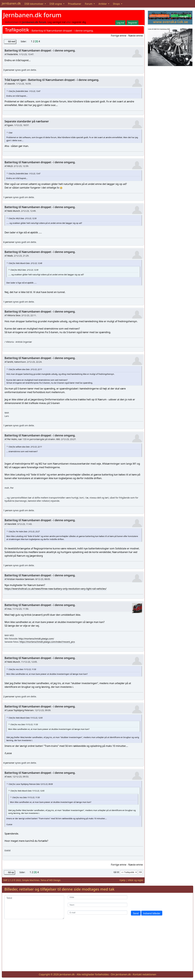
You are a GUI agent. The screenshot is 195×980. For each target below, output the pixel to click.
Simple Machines (31, 880)
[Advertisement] (98, 948)
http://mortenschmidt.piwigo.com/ (36, 639)
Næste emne (136, 36)
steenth (11, 84)
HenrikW (12, 524)
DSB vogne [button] (56, 4)
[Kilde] (98, 897)
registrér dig (79, 22)
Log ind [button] (120, 23)
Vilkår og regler (136, 880)
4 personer (9, 763)
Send (136, 913)
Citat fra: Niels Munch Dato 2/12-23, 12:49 (25, 263)
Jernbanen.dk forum (32, 15)
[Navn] (98, 905)
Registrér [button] (133, 23)
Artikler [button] (103, 4)
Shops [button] (117, 4)
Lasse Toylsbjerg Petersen (20, 710)
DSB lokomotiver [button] (34, 4)
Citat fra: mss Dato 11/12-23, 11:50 (22, 669)
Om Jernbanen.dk (121, 974)
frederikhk (13, 54)
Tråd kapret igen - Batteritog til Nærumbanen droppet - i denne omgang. (52, 80)
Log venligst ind (57, 22)
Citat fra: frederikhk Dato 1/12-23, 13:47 (25, 91)
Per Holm (12, 439)
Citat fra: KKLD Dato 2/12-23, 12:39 (22, 218)
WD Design (55, 880)
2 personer (9, 696)
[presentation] (154, 901)
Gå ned (12, 41)
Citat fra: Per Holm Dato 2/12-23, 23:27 (24, 531)
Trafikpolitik (17, 30)
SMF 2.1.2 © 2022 (12, 880)
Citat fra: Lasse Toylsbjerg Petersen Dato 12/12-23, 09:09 (31, 784)
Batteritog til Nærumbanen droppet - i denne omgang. (40, 50)
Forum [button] (89, 4)
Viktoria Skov (14, 315)
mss (9, 609)
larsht (10, 362)
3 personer (9, 70)
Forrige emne (119, 36)
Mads (10, 256)
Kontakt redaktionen (145, 974)
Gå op (11, 872)
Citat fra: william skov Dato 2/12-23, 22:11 (25, 369)
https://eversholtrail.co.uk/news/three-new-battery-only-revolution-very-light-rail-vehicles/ (56, 589)
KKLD (10, 166)
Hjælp (122, 880)
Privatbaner (75, 4)
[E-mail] (98, 913)
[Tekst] (34, 907)
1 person (8, 197)
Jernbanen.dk (11, 3)
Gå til (116, 872)
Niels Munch (14, 211)
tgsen (10, 125)
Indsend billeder (152, 913)
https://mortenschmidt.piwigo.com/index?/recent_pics (47, 642)
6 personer (9, 242)
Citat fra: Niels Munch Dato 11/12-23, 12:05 (26, 718)
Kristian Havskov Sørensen (21, 579)
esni (9, 777)
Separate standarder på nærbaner (27, 121)
